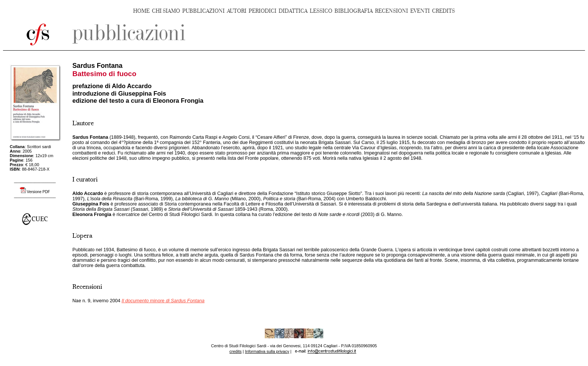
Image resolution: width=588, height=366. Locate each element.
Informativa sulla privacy (267, 351)
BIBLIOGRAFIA (354, 11)
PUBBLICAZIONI (203, 11)
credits (235, 351)
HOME (141, 11)
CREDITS (443, 11)
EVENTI (420, 11)
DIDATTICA (293, 11)
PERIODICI (262, 11)
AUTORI (237, 11)
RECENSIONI (391, 11)
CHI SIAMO (166, 11)
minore (163, 301)
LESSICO (321, 11)
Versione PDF (39, 192)
